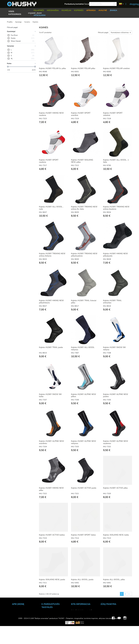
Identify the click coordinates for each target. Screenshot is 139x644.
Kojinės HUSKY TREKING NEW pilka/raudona (84, 255)
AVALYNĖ (103, 10)
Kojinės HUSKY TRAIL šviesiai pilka (84, 302)
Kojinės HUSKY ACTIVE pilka (115, 488)
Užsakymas (46, 614)
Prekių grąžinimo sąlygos (52, 622)
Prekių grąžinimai (108, 613)
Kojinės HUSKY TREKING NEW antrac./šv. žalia (84, 208)
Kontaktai (16, 613)
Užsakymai (105, 616)
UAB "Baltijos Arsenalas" (23, 610)
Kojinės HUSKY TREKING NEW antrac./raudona (116, 208)
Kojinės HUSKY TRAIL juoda (51, 347)
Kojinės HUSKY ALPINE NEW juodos (116, 395)
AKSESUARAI (40, 15)
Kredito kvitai (106, 619)
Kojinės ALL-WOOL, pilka (114, 579)
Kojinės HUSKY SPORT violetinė (113, 114)
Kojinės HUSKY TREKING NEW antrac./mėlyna (52, 255)
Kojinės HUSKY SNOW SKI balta (50, 395)
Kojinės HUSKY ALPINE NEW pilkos (84, 395)
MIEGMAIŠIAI (53, 10)
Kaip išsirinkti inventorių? (81, 610)
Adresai (104, 622)
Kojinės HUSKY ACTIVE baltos (52, 535)
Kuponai (104, 625)
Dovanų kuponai (78, 636)
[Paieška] (103, 4)
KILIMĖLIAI (66, 10)
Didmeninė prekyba (20, 619)
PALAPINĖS (39, 10)
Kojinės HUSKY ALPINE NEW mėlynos (84, 442)
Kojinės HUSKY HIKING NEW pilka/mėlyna (51, 302)
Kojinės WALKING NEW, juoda (52, 579)
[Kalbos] (121, 4)
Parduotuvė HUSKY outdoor (24, 616)
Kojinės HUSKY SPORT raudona (49, 161)
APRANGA (91, 10)
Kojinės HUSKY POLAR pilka (83, 68)
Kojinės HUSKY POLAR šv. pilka (52, 68)
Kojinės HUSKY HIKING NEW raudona (51, 114)
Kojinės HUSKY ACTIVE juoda (84, 488)
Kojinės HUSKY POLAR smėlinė (116, 68)
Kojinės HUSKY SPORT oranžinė (81, 114)
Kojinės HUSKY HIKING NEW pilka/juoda (115, 255)
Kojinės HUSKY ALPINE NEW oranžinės (51, 442)
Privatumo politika (49, 625)
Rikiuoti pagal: (103, 33)
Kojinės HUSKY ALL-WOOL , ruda (51, 208)
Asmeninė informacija (110, 610)
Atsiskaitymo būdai (50, 616)
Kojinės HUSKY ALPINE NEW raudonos (116, 442)
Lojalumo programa (79, 633)
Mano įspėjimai (107, 627)
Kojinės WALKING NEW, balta (116, 535)
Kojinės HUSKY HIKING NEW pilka (51, 489)
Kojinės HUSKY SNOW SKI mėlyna (114, 348)
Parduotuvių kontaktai (76, 4)
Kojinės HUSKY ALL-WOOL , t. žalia (116, 161)
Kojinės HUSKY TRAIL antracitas (112, 302)
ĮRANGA (113, 10)
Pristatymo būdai (49, 619)
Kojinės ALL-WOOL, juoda (82, 579)
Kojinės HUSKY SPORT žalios (83, 535)
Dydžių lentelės (78, 625)
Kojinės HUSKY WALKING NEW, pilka (82, 161)
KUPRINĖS (79, 10)
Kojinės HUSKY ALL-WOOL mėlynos (83, 348)
